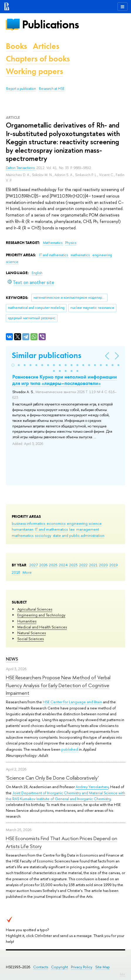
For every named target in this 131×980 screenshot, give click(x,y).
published (70, 749)
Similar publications (46, 355)
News (12, 659)
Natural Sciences (32, 633)
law (72, 529)
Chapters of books (38, 59)
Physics (71, 243)
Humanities (27, 621)
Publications (50, 24)
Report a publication (21, 89)
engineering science (84, 523)
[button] (13, 365)
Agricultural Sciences (35, 609)
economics (56, 523)
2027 (34, 565)
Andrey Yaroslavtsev (92, 787)
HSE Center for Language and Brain (72, 702)
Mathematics (53, 243)
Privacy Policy (82, 967)
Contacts (41, 967)
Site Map (103, 967)
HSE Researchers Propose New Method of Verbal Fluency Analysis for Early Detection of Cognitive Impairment (58, 685)
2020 (103, 565)
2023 (73, 565)
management (88, 529)
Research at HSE (52, 89)
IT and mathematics (51, 529)
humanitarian (23, 529)
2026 (43, 565)
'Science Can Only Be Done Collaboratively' (52, 778)
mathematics (23, 535)
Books (16, 46)
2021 (93, 565)
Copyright (59, 967)
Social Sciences (30, 639)
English (37, 273)
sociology (43, 535)
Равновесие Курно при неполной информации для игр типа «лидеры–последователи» (65, 380)
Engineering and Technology (41, 615)
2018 (16, 572)
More (27, 572)
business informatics (28, 523)
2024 (63, 565)
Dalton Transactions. (21, 168)
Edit (123, 974)
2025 (53, 565)
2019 (114, 565)
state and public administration (79, 535)
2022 (83, 565)
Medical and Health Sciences (42, 627)
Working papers (34, 71)
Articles (46, 46)
